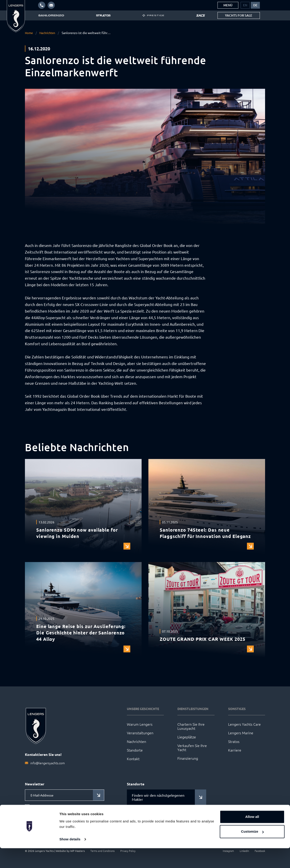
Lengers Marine (241, 733)
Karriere (235, 750)
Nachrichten (49, 33)
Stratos (234, 741)
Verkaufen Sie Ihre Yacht (192, 747)
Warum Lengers (140, 724)
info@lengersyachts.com (48, 763)
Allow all (252, 837)
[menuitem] (245, 5)
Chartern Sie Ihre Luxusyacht (191, 726)
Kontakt (133, 759)
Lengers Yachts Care (244, 724)
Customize (252, 851)
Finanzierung (188, 758)
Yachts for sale (239, 15)
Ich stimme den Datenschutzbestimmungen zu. (66, 809)
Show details (70, 859)
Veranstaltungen (140, 733)
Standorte (135, 750)
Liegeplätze (187, 737)
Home (29, 33)
